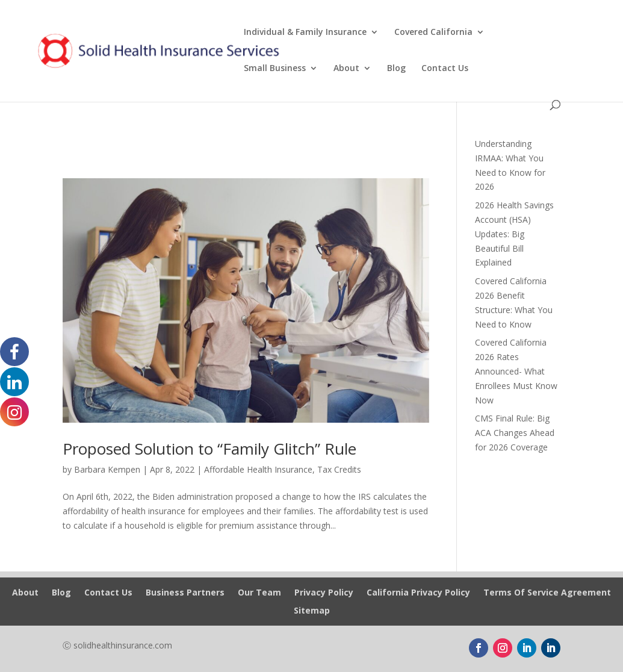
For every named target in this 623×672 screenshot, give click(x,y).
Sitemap (312, 611)
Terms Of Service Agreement (547, 593)
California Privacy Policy (418, 593)
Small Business (275, 69)
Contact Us (445, 69)
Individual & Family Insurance (305, 33)
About (346, 69)
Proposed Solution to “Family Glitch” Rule (209, 449)
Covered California (433, 33)
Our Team (259, 593)
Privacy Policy (324, 593)
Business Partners (185, 593)
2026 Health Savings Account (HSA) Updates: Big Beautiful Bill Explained (514, 234)
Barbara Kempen (107, 469)
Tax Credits (339, 469)
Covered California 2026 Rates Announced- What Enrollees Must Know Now (516, 371)
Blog (396, 69)
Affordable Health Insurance (258, 469)
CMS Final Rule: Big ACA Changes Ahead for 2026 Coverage (515, 433)
